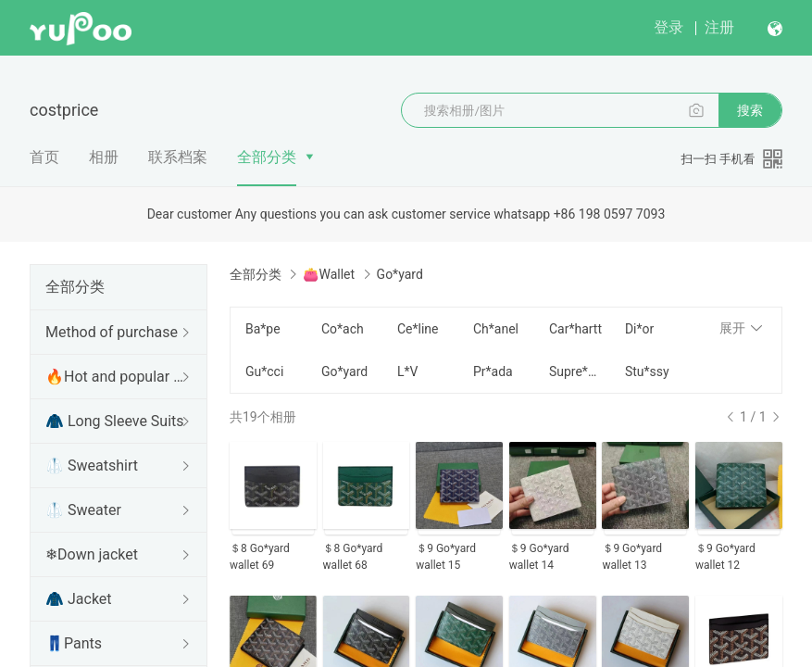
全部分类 (267, 157)
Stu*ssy (647, 371)
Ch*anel (496, 329)
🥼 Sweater (83, 510)
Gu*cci (264, 371)
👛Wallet (329, 274)
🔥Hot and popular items (115, 377)
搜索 (750, 110)
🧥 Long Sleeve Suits (115, 421)
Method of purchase (112, 332)
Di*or (639, 329)
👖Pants (74, 643)
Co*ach (343, 329)
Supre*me (576, 371)
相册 (104, 157)
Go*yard (344, 371)
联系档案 (178, 157)
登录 (668, 27)
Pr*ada (493, 371)
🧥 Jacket (79, 599)
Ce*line (418, 329)
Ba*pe (263, 329)
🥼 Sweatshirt (92, 466)
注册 (719, 27)
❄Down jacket (92, 554)
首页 (44, 157)
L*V (407, 371)
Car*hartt (575, 329)
